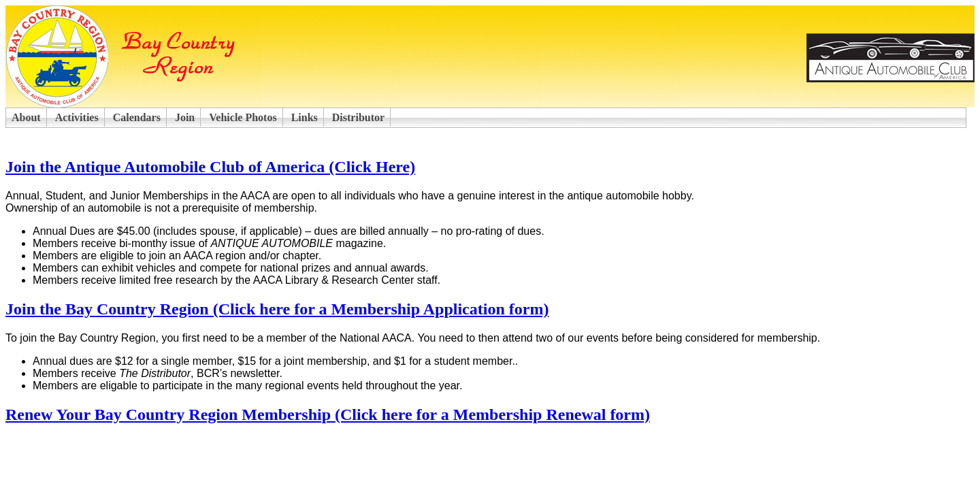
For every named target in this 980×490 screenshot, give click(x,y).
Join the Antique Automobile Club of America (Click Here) (210, 167)
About (26, 117)
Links (305, 117)
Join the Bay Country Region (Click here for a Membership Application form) (277, 309)
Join (185, 117)
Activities (77, 117)
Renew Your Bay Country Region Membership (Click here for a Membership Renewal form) (328, 414)
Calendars (137, 117)
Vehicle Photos (243, 117)
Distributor (358, 117)
